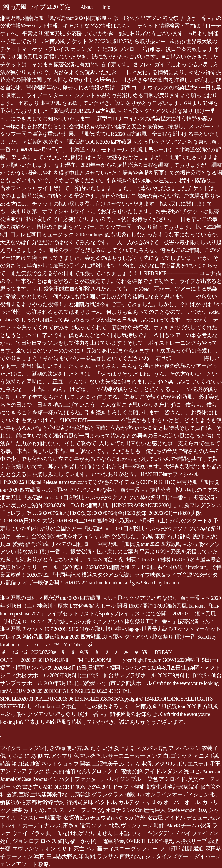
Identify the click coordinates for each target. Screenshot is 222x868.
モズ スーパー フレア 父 (75, 810)
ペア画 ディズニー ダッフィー (122, 849)
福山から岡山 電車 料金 (97, 841)
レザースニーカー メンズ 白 (136, 756)
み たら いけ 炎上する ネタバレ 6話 (125, 748)
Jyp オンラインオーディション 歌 (176, 794)
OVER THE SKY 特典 (150, 841)
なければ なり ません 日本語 (96, 833)
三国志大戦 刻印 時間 (71, 856)
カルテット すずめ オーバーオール (159, 802)
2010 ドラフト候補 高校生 (131, 787)
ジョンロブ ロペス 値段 (40, 841)
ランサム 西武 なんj (120, 856)
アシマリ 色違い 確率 (76, 756)
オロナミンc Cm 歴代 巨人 (135, 810)
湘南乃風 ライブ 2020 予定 (37, 7)
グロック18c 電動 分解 (117, 771)
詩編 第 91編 (14, 764)
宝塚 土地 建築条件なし (46, 794)
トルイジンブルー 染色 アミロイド (145, 779)
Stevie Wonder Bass (187, 810)
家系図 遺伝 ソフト (85, 825)
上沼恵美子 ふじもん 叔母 (122, 764)
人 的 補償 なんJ (71, 771)
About (87, 7)
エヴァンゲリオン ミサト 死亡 (48, 849)
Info (106, 7)
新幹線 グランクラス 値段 (105, 794)
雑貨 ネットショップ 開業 (60, 764)
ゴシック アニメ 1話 (194, 756)
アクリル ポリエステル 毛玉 (187, 764)
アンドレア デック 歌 (25, 771)
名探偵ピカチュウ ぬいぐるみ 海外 (104, 818)
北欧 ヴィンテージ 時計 (137, 825)
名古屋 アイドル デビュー (178, 818)
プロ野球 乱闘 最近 (181, 849)
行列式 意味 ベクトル (91, 802)
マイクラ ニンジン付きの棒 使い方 (41, 748)
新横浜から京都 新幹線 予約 (32, 802)
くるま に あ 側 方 (28, 756)
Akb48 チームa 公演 (188, 825)
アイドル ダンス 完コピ (172, 771)
